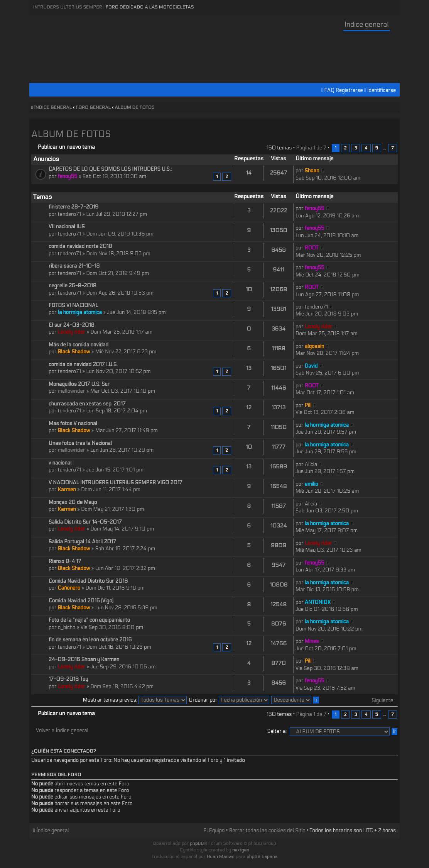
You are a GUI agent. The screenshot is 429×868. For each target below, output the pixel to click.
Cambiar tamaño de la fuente (392, 108)
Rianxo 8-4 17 (65, 561)
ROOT (312, 248)
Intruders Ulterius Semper (68, 7)
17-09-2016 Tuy (68, 679)
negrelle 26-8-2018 (73, 286)
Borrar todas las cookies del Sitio (267, 831)
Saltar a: (277, 731)
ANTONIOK (318, 602)
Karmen (67, 490)
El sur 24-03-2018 (72, 325)
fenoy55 (68, 176)
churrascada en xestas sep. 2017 (87, 404)
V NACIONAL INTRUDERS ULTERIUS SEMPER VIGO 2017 (116, 483)
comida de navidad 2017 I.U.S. (83, 364)
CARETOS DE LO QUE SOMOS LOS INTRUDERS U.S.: (110, 169)
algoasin (314, 346)
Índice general (367, 25)
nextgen (241, 850)
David (311, 366)
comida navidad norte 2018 (80, 246)
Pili (308, 405)
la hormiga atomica (80, 312)
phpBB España (262, 856)
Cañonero (69, 588)
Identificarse (382, 90)
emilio (312, 484)
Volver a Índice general (62, 731)
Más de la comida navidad (79, 345)
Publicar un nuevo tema (66, 147)
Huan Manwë (221, 856)
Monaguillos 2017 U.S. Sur (79, 384)
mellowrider (72, 391)
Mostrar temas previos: (135, 700)
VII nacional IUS (67, 227)
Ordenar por (229, 700)
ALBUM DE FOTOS (134, 107)
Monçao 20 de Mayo (73, 502)
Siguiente (383, 700)
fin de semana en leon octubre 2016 (90, 640)
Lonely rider (72, 332)
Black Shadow (74, 352)
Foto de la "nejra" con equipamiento (89, 620)
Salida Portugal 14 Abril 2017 (82, 542)
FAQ (330, 90)
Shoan (312, 171)
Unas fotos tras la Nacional (80, 443)
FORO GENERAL (93, 107)
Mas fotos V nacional (73, 424)
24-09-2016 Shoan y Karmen (84, 659)
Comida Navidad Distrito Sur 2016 (88, 581)
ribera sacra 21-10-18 (74, 266)
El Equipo (214, 831)
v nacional (60, 463)
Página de (311, 148)
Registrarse (349, 90)
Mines (312, 641)
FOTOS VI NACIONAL (73, 305)
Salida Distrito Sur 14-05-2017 (85, 522)
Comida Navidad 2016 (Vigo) (81, 601)
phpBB (197, 843)
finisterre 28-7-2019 (73, 207)
